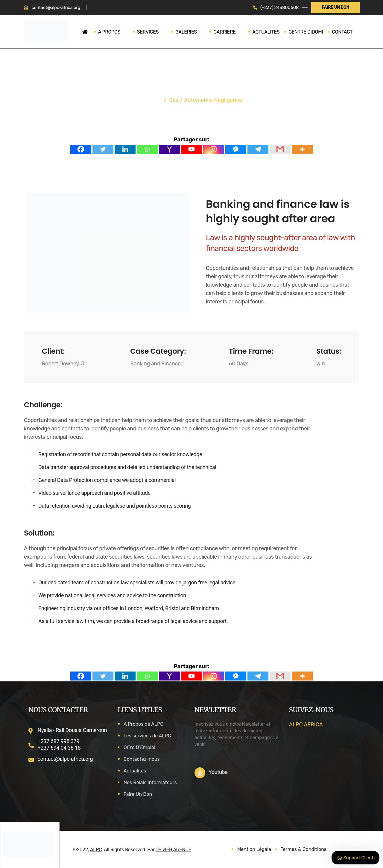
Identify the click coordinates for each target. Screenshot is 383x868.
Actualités (135, 771)
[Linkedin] (125, 149)
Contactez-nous (142, 759)
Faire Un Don (138, 794)
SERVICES (154, 32)
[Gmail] (280, 149)
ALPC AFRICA (306, 725)
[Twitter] (103, 149)
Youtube (218, 772)
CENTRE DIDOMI (305, 32)
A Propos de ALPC (143, 724)
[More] (302, 149)
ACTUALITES (266, 32)
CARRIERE (229, 32)
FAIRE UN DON (335, 7)
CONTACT (342, 32)
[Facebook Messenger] (236, 149)
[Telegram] (258, 149)
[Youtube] (191, 149)
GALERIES (191, 32)
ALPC (96, 850)
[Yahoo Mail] (169, 149)
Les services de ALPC (147, 736)
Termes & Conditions (304, 849)
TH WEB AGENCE (173, 850)
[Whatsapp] (147, 149)
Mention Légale (254, 849)
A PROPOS (117, 32)
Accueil (150, 100)
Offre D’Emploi (139, 747)
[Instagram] (214, 149)
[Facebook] (81, 149)
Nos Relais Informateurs (150, 782)
